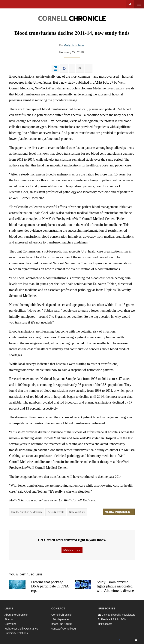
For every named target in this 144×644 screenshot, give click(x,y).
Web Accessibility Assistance (21, 629)
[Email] (136, 640)
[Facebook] (119, 640)
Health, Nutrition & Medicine (27, 512)
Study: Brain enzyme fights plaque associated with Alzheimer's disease (115, 586)
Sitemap (9, 619)
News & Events (56, 512)
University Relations (16, 633)
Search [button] (130, 4)
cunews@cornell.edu (64, 629)
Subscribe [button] (72, 550)
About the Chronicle (16, 615)
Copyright (10, 624)
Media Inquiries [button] (119, 512)
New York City (77, 512)
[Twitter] (127, 640)
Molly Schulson (74, 45)
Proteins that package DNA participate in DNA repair (50, 586)
